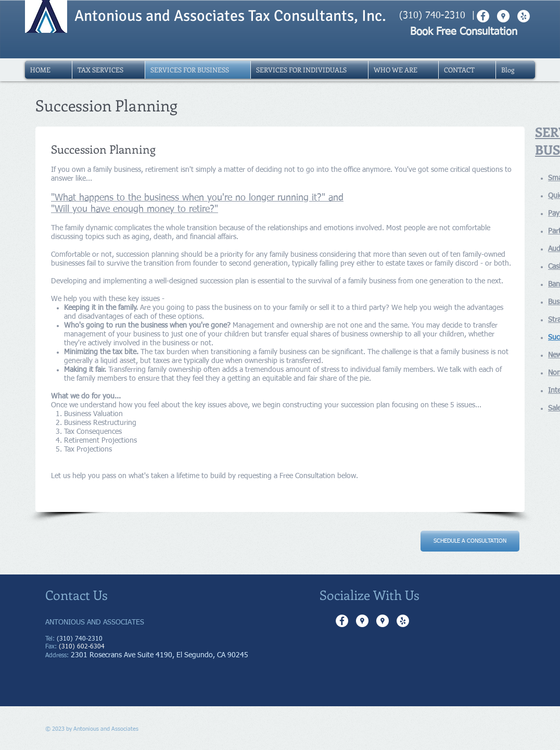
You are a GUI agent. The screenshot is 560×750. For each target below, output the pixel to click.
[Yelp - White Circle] (403, 621)
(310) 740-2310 (432, 16)
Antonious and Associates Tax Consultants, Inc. (230, 16)
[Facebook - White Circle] (342, 621)
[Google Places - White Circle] (362, 621)
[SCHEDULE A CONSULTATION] (470, 541)
